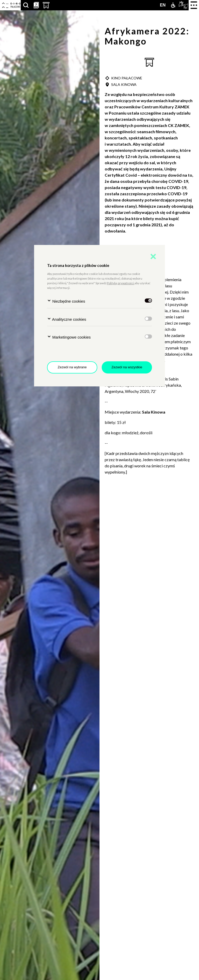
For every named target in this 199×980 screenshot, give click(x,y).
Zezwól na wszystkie (127, 367)
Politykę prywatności (121, 283)
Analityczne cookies (67, 319)
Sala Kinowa (154, 412)
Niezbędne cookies (66, 301)
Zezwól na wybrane (72, 367)
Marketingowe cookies (69, 337)
